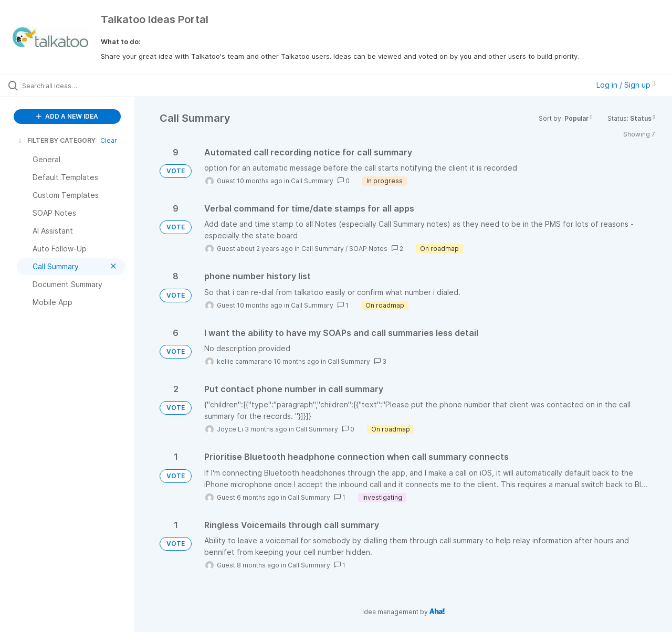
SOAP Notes (368, 249)
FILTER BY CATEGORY (56, 140)
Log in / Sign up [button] (626, 85)
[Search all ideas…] (80, 86)
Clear (109, 140)
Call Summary (312, 181)
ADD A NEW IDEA (67, 116)
